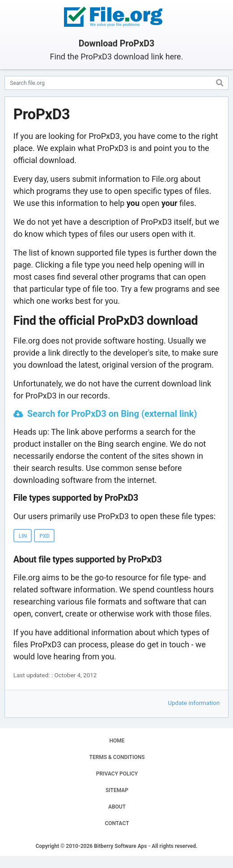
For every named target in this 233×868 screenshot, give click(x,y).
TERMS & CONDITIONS (117, 757)
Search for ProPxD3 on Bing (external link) (112, 414)
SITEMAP (117, 790)
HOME (117, 741)
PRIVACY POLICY (117, 774)
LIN (23, 536)
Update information (194, 703)
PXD (44, 536)
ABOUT (117, 807)
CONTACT (117, 823)
